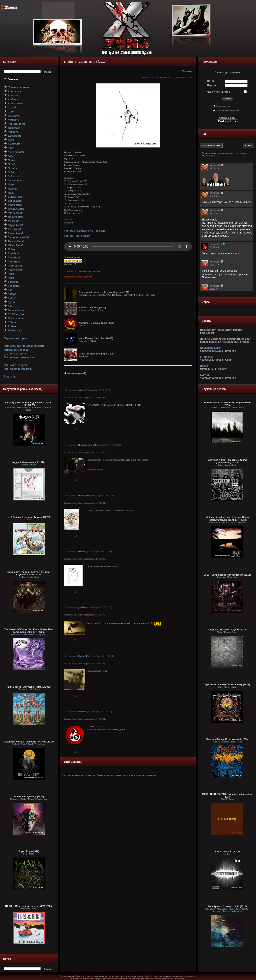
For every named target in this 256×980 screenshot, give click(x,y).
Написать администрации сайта (24, 346)
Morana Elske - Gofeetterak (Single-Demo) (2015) (227, 404)
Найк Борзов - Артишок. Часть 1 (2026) (29, 687)
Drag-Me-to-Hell (87, 445)
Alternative (187, 71)
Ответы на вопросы (17, 350)
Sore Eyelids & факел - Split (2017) (227, 906)
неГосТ (82, 712)
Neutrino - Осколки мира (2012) (97, 323)
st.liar (151, 77)
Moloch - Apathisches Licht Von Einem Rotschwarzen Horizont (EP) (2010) (227, 519)
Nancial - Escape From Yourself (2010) (227, 739)
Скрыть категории (15, 338)
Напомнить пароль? (227, 110)
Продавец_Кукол (211, 348)
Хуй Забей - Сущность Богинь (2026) (29, 517)
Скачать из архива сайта (78, 231)
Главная (13, 79)
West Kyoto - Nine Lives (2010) (96, 338)
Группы (10, 376)
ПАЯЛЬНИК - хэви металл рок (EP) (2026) (29, 906)
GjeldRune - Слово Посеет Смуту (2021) (227, 684)
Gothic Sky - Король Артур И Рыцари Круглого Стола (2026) (29, 573)
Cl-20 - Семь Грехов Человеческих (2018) (227, 575)
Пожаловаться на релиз (78, 277)
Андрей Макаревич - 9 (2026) (29, 462)
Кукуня (204, 375)
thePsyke (83, 496)
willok (82, 390)
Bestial (204, 366)
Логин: (211, 81)
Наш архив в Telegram (18, 369)
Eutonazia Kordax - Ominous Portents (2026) (29, 742)
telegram (69, 223)
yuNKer (82, 607)
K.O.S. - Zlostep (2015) (227, 852)
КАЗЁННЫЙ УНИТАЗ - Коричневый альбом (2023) (227, 795)
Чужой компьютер (219, 92)
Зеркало (100, 231)
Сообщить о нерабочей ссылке (82, 271)
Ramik (82, 551)
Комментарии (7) (75, 373)
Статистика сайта (15, 354)
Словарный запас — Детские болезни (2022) (105, 292)
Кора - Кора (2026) (29, 851)
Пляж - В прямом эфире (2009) (97, 354)
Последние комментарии (20, 357)
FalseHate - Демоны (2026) (29, 796)
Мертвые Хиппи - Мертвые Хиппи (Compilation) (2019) (227, 461)
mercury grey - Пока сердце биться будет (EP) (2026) (29, 404)
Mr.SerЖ (83, 656)
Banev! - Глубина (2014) (92, 308)
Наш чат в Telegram (16, 365)
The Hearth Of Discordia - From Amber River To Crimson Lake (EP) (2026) (29, 631)
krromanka (207, 357)
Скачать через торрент (77, 236)
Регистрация (223, 106)
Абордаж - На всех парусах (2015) (227, 630)
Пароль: (212, 85)
